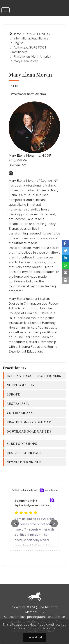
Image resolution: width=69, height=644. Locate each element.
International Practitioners (34, 376)
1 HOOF (16, 86)
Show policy (46, 628)
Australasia (18, 403)
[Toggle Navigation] (6, 10)
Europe (13, 394)
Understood (35, 637)
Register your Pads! (25, 453)
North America (20, 385)
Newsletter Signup (24, 462)
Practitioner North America (29, 94)
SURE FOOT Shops (22, 443)
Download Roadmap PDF (29, 431)
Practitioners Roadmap (29, 422)
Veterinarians (20, 413)
